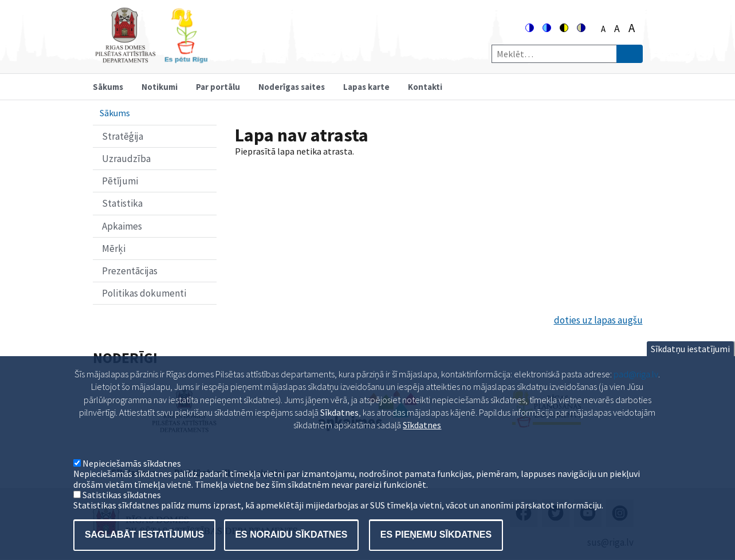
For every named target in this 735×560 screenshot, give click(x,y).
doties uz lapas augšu (598, 320)
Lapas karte (366, 87)
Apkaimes (122, 226)
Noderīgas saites (292, 87)
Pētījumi (120, 181)
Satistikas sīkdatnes (122, 510)
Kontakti (425, 87)
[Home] (151, 58)
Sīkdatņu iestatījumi (690, 364)
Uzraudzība (126, 159)
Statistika (122, 203)
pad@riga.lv (636, 389)
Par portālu (218, 87)
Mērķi (114, 249)
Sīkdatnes (422, 440)
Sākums (108, 87)
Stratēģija (123, 136)
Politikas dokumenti (144, 293)
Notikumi (160, 87)
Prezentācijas (130, 271)
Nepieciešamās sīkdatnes (132, 478)
